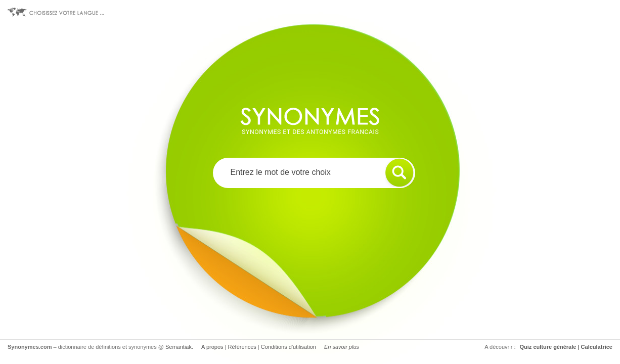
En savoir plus (342, 347)
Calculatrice (597, 347)
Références (242, 347)
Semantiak (179, 347)
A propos (212, 347)
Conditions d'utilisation (289, 347)
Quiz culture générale (548, 347)
